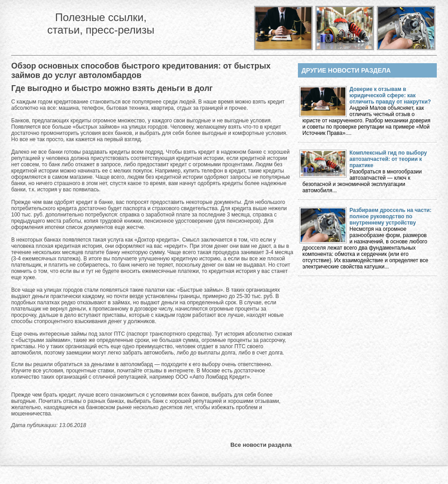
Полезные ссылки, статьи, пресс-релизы (101, 24)
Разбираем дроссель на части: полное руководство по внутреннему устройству (390, 216)
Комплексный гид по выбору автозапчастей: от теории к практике (388, 159)
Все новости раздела (261, 445)
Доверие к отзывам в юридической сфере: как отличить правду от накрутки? (390, 95)
